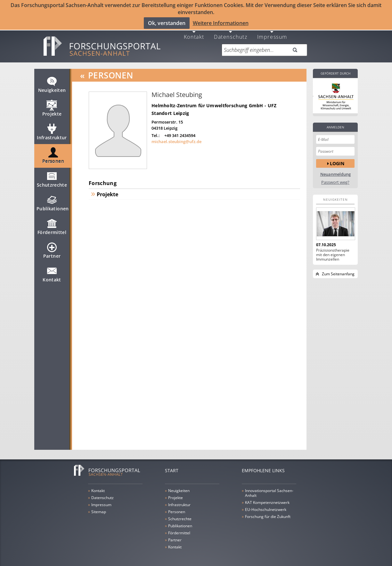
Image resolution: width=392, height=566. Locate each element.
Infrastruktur (52, 131)
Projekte (52, 107)
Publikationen (53, 202)
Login (337, 159)
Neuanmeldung (335, 170)
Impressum (272, 32)
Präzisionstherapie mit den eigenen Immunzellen (333, 251)
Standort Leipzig (170, 109)
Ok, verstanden (167, 23)
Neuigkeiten (52, 84)
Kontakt (194, 32)
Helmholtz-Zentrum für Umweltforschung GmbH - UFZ (214, 102)
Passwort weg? (335, 178)
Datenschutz (231, 32)
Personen (53, 155)
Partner (52, 249)
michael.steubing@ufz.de (176, 138)
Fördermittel (52, 226)
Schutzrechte (52, 178)
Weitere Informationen (221, 23)
